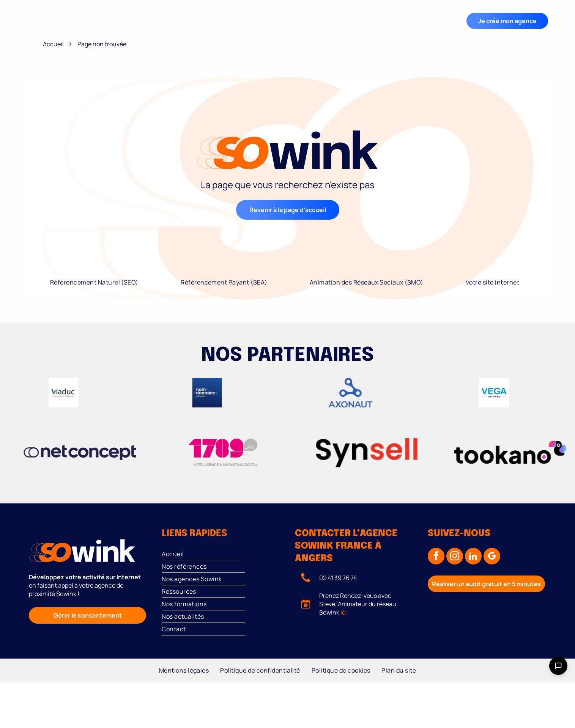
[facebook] (436, 557)
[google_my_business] (492, 557)
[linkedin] (473, 557)
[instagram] (455, 557)
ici (344, 612)
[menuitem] (135, 21)
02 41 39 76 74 (338, 578)
